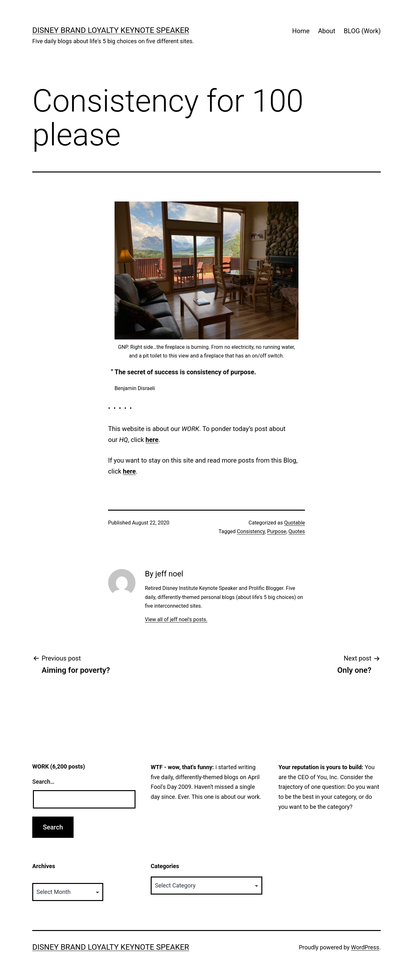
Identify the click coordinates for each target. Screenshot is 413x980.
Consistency (251, 531)
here (152, 440)
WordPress (365, 947)
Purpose (277, 531)
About (327, 31)
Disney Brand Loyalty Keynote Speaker (111, 30)
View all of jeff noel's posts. (176, 619)
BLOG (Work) (362, 31)
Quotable (295, 523)
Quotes (297, 531)
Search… (43, 782)
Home (301, 31)
